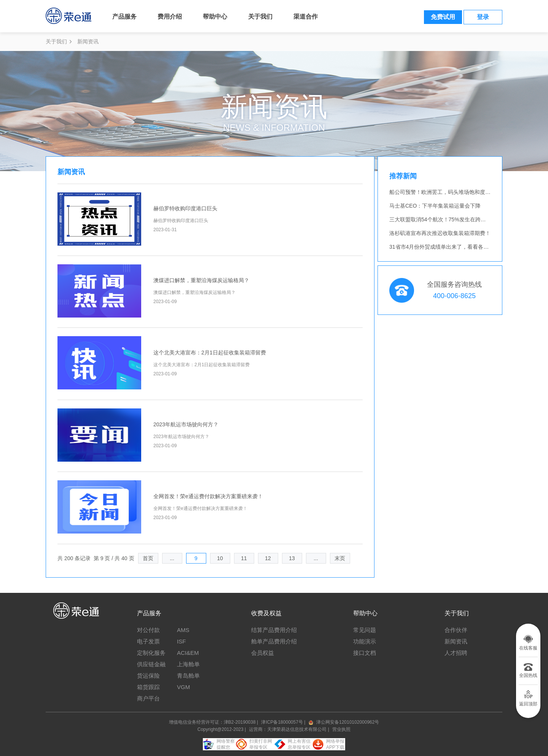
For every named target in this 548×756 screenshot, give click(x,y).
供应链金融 (151, 664)
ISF (181, 641)
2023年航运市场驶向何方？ (186, 424)
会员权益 (263, 653)
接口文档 (365, 653)
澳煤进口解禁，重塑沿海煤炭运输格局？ (201, 280)
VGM (183, 687)
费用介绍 (170, 17)
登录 (483, 17)
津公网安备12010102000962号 (348, 722)
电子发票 (148, 641)
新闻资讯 (456, 641)
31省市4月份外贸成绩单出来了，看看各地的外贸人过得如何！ (463, 247)
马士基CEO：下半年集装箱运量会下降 (435, 206)
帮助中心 (215, 17)
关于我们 (260, 17)
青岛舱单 (188, 676)
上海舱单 (188, 664)
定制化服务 (151, 653)
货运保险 (148, 676)
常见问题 (365, 630)
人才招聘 (456, 653)
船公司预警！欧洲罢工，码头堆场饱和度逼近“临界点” (452, 192)
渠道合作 (306, 17)
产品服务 (124, 17)
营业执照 (341, 729)
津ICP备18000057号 (283, 722)
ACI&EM (188, 653)
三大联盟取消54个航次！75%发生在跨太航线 (443, 219)
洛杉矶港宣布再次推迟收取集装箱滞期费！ (440, 233)
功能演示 (365, 641)
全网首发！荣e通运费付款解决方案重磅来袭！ (208, 496)
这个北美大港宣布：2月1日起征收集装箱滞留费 (210, 353)
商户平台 (148, 698)
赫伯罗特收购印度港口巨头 (185, 208)
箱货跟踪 (148, 687)
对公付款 (148, 630)
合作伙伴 (456, 630)
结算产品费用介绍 (274, 630)
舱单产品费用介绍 (274, 641)
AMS (183, 630)
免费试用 (443, 17)
